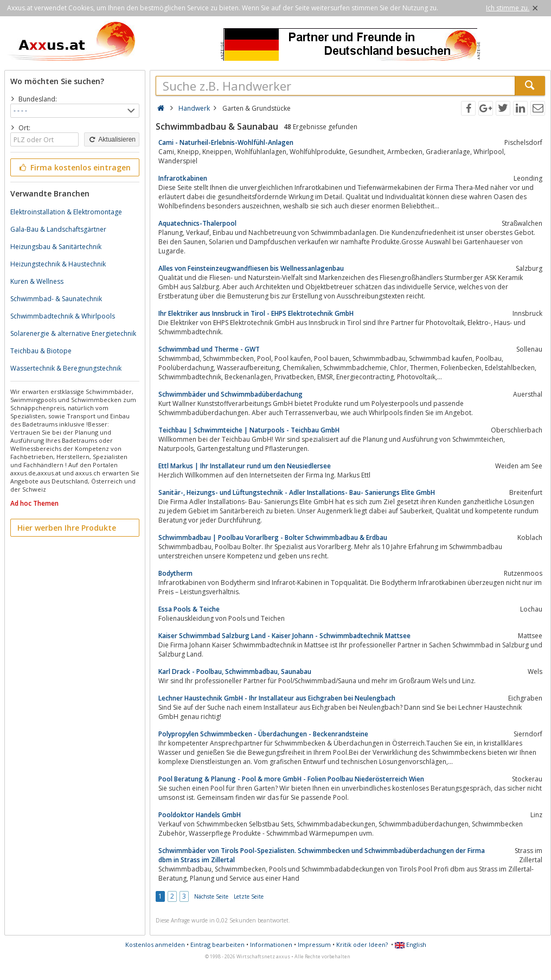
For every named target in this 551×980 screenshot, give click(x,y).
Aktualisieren (112, 139)
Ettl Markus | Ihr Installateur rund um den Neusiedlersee (245, 466)
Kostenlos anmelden (155, 944)
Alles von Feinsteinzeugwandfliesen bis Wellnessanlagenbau (251, 268)
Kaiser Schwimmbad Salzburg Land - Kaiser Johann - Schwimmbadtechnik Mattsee (284, 636)
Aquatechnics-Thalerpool (197, 223)
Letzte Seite (249, 896)
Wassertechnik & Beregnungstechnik (66, 368)
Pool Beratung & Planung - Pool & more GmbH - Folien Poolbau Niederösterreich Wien (291, 779)
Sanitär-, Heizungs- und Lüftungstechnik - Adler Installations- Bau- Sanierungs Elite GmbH (297, 492)
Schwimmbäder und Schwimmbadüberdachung (230, 394)
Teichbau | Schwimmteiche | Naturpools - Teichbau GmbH (249, 430)
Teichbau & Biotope (41, 351)
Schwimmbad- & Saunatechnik (56, 299)
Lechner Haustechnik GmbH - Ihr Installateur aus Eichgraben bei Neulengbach (277, 698)
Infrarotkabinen (183, 178)
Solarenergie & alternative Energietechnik (73, 333)
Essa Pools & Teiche (189, 609)
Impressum (314, 944)
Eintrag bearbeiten (217, 944)
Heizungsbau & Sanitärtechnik (56, 247)
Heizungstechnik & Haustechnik (58, 264)
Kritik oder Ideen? (362, 944)
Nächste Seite (211, 896)
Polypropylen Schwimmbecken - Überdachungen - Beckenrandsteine (263, 734)
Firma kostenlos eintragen (74, 167)
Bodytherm (175, 573)
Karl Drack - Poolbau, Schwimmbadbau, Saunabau (235, 672)
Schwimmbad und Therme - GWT (209, 349)
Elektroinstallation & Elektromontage (66, 212)
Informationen (271, 944)
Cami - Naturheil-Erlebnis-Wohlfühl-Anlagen (226, 142)
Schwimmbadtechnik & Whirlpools (63, 316)
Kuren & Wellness (37, 281)
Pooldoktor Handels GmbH (200, 815)
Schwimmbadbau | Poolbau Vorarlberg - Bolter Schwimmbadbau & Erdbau (273, 537)
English (411, 944)
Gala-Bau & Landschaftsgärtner (58, 229)
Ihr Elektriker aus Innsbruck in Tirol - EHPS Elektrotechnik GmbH (256, 313)
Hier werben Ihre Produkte (67, 528)
